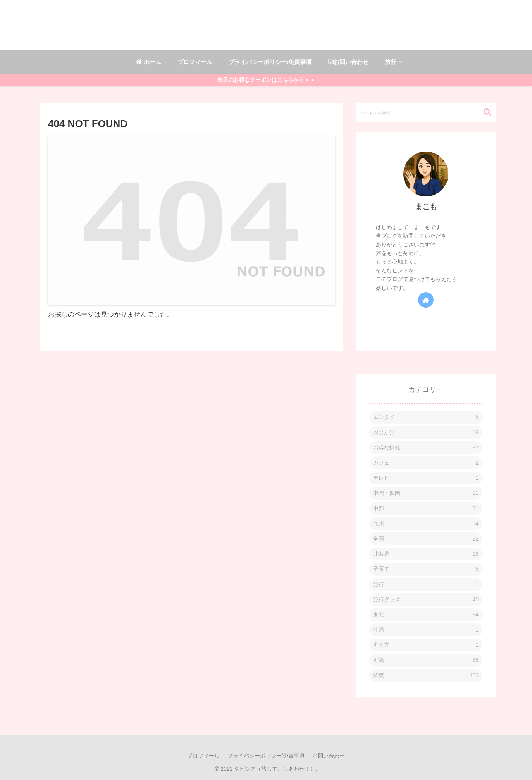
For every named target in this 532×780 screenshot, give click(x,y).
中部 (426, 509)
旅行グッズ (426, 600)
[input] (426, 113)
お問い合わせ (329, 756)
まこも (426, 207)
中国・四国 (426, 493)
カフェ (426, 463)
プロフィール (203, 756)
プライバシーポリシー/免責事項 (266, 756)
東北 (426, 615)
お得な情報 (426, 448)
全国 (426, 539)
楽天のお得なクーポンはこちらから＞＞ (266, 80)
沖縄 (426, 630)
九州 (426, 524)
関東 (426, 676)
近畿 (426, 660)
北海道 (426, 554)
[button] (484, 113)
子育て (426, 569)
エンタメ (426, 417)
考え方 (426, 645)
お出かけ (426, 433)
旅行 (426, 585)
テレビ (426, 478)
